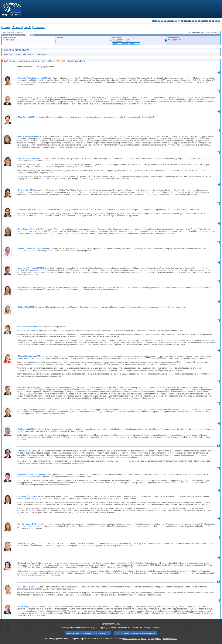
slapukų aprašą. (170, 641)
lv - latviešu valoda (187, 21)
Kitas (26, 27)
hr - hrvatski (182, 21)
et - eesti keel (168, 21)
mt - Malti (196, 21)
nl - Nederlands (199, 21)
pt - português (204, 21)
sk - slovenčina (210, 21)
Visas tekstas (40, 27)
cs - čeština (159, 21)
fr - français (176, 21)
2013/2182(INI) (17, 32)
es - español (156, 21)
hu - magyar (193, 21)
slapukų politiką (155, 641)
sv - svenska (219, 21)
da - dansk (162, 21)
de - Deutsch (165, 21)
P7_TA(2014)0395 (174, 40)
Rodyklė (7, 27)
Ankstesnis (18, 27)
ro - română (207, 21)
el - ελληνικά (170, 21)
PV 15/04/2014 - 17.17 (120, 40)
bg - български (153, 21)
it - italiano (185, 21)
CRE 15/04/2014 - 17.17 (121, 42)
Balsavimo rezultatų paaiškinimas (126, 43)
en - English (173, 21)
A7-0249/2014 (8, 40)
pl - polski (202, 21)
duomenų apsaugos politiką (135, 641)
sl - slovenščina (213, 21)
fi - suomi (216, 21)
